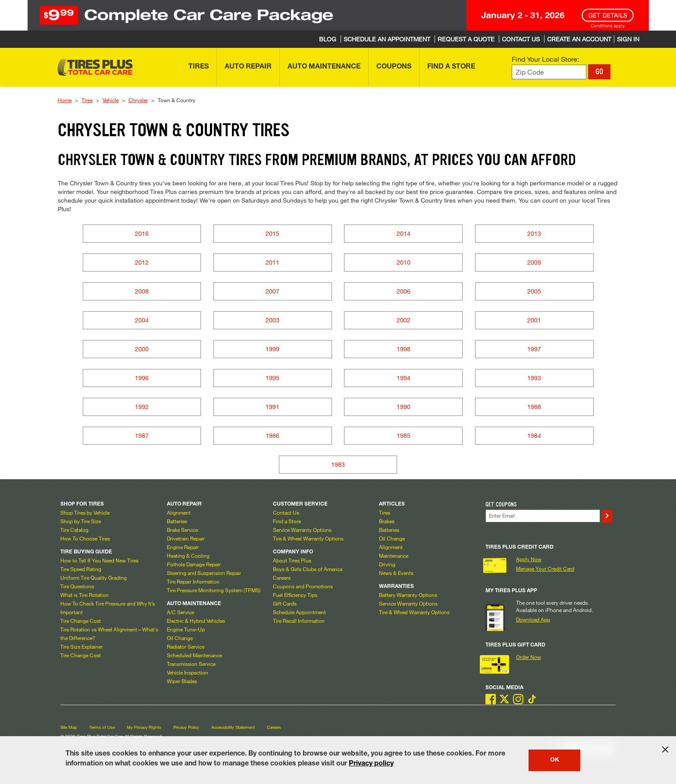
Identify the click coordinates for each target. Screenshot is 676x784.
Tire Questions (77, 586)
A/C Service (180, 612)
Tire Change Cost (81, 621)
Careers (282, 578)
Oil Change (180, 638)
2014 (404, 233)
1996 (142, 378)
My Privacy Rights (144, 727)
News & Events (396, 573)
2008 (142, 291)
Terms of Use (102, 727)
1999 (272, 349)
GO (599, 72)
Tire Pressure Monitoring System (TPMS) (214, 590)
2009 (534, 262)
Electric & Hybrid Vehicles (196, 621)
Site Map (69, 727)
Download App (533, 619)
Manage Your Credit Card (545, 568)
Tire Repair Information (193, 581)
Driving (387, 564)
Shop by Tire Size (81, 521)
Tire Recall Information (299, 621)
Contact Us (286, 512)
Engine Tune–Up (186, 629)
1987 (142, 436)
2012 (142, 262)
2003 (272, 320)
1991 (272, 407)
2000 (142, 349)
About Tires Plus (292, 560)
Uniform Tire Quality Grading (94, 578)
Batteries (177, 521)
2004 (142, 320)
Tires (87, 100)
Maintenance (394, 556)
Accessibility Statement (233, 727)
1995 (272, 378)
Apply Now (529, 559)
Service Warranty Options (302, 530)
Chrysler (138, 100)
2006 (404, 291)
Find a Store (287, 521)
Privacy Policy (186, 727)
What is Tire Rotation (84, 595)
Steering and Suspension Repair (204, 573)
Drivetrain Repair (186, 538)
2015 (272, 233)
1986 (272, 436)
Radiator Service (186, 647)
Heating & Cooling (188, 556)
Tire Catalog (74, 530)
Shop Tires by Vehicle (85, 512)
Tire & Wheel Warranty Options (308, 538)
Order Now (529, 657)
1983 (338, 464)
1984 (534, 436)
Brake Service (182, 530)
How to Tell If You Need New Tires (99, 560)
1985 (404, 436)
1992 (142, 407)
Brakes (387, 521)
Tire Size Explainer (81, 647)
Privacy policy (371, 764)
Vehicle (111, 100)
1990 (404, 407)
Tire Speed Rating (81, 569)
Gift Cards (285, 603)
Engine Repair (183, 547)
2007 (272, 291)
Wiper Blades (182, 681)
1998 (404, 349)
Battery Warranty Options (408, 595)
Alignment (179, 512)
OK (555, 760)
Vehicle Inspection (188, 672)
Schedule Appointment (299, 612)
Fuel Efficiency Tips (295, 595)
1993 (534, 378)
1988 (534, 407)
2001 (534, 320)
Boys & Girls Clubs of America (308, 569)
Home (65, 100)
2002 (404, 320)
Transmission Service (191, 664)
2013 (534, 233)
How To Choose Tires (85, 538)
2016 (142, 233)
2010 (404, 262)
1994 (404, 378)
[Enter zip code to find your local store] (549, 72)
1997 (534, 349)
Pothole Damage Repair (194, 564)
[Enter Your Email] (543, 516)
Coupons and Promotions (303, 586)
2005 (534, 291)
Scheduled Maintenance (194, 655)
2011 (272, 262)
